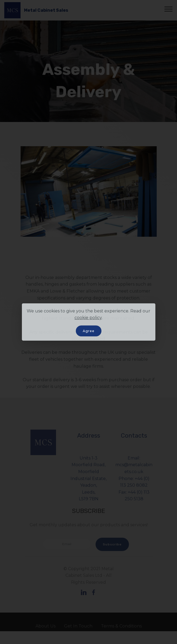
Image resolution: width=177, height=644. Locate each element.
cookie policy (88, 318)
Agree (89, 331)
